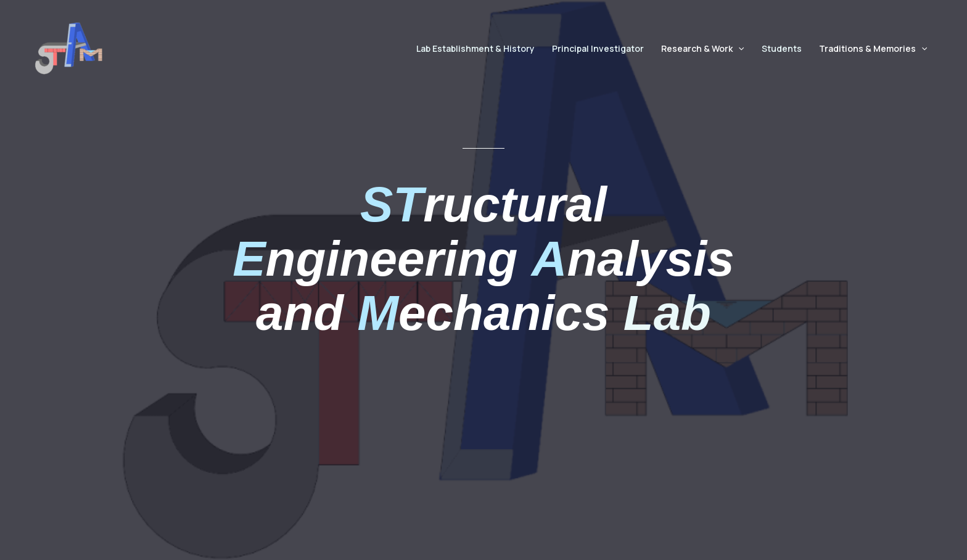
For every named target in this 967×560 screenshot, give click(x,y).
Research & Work (702, 49)
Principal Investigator (598, 48)
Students (782, 48)
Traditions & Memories (873, 49)
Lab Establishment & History (475, 48)
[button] (738, 49)
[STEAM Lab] (68, 47)
